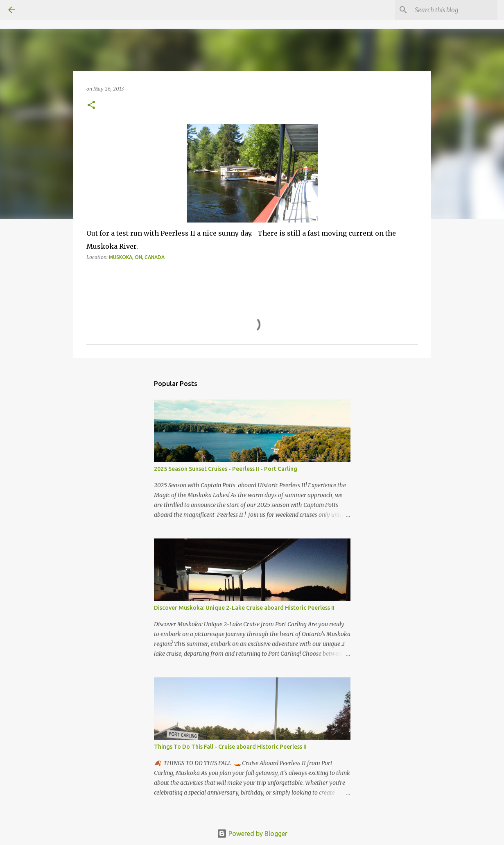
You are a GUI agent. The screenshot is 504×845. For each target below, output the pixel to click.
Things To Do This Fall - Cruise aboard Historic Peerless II (230, 747)
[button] (91, 106)
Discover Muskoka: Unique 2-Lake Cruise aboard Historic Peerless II (244, 608)
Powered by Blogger (252, 834)
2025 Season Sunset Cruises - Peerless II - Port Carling (226, 469)
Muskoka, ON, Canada (137, 257)
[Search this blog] (454, 10)
